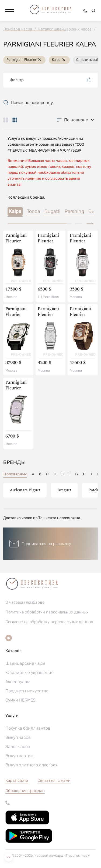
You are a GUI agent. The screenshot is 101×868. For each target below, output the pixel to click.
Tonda (34, 211)
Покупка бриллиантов (28, 728)
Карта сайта (17, 780)
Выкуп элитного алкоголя (31, 765)
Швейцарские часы (25, 663)
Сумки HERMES (20, 700)
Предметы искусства (27, 691)
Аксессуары (18, 682)
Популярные (15, 474)
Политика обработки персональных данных (47, 612)
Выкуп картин (19, 756)
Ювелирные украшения (29, 672)
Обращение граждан (25, 791)
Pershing (74, 211)
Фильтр (50, 80)
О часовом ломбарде (25, 602)
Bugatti (52, 211)
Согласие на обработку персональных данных (49, 622)
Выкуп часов (18, 737)
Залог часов (18, 747)
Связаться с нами (54, 780)
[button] (10, 11)
